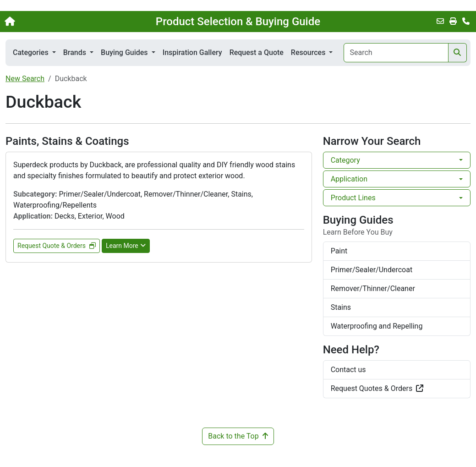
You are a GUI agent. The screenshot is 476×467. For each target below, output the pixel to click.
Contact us (348, 370)
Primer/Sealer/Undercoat (372, 270)
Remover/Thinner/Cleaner (373, 288)
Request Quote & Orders (57, 246)
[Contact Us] (466, 21)
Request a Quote (257, 52)
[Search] (396, 53)
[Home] (50, 22)
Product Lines (353, 198)
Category (345, 160)
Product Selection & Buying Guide (238, 22)
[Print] (453, 21)
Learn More (126, 246)
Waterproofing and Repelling (377, 326)
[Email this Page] (440, 21)
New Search (25, 79)
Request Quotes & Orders (377, 388)
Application (349, 179)
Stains (341, 307)
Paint (339, 251)
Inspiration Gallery (192, 52)
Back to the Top (238, 436)
